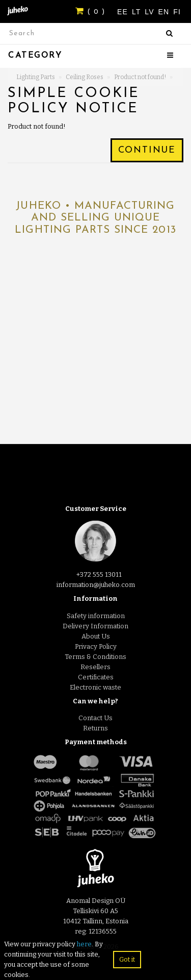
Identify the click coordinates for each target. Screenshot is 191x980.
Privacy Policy (96, 646)
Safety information (96, 616)
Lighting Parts (36, 77)
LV (151, 12)
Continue (147, 150)
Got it (127, 959)
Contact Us (95, 718)
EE (124, 12)
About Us (96, 636)
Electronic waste (95, 687)
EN (165, 12)
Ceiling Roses (85, 77)
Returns (95, 728)
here (84, 944)
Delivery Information (95, 626)
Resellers (95, 667)
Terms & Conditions (95, 657)
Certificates (96, 677)
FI (177, 12)
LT (138, 12)
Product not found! (140, 77)
